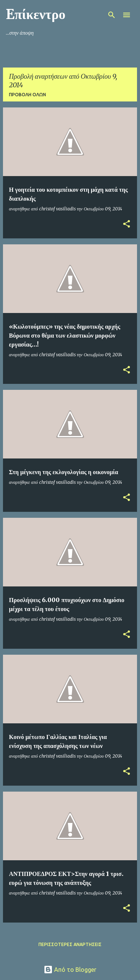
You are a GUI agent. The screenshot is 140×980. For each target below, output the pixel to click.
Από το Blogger (70, 970)
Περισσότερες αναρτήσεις (70, 944)
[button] (127, 224)
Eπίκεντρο (36, 14)
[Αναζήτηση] (112, 15)
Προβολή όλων (27, 95)
